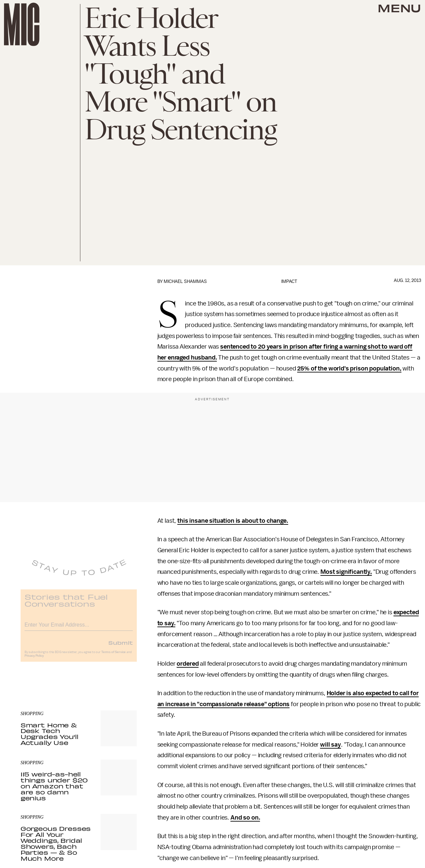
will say (331, 745)
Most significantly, (346, 572)
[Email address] (79, 628)
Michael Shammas (185, 281)
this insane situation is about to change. (233, 521)
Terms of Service (114, 656)
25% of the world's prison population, (349, 368)
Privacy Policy (34, 660)
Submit (121, 647)
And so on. (245, 818)
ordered (188, 664)
